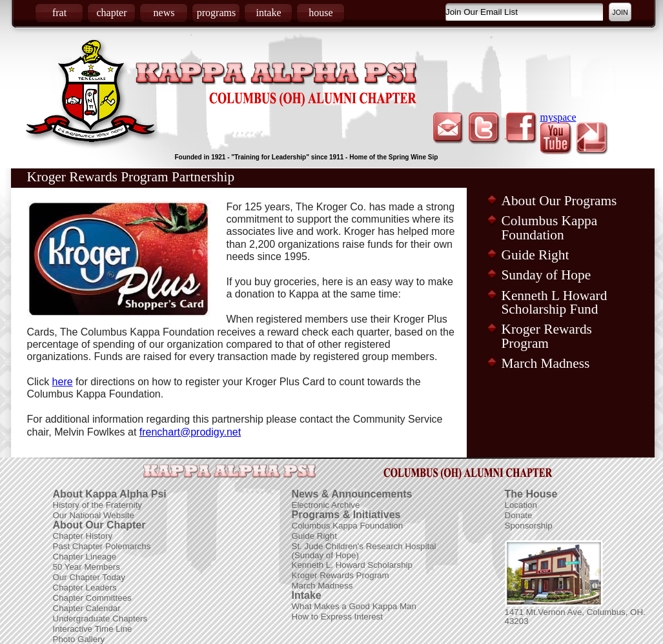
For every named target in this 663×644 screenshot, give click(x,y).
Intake (307, 595)
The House (531, 494)
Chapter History (83, 536)
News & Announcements (352, 494)
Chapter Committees (92, 598)
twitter (484, 128)
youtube (557, 139)
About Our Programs (559, 201)
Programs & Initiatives (346, 515)
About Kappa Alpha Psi (110, 494)
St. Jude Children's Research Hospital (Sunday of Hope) (364, 551)
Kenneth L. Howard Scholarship (352, 565)
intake (268, 13)
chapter (111, 13)
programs (216, 13)
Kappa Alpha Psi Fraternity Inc (277, 85)
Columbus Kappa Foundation (550, 227)
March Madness (546, 363)
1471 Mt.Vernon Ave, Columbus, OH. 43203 (575, 617)
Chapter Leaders (85, 588)
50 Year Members (87, 567)
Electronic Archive (326, 505)
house (321, 13)
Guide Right (535, 255)
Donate (519, 515)
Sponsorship (529, 526)
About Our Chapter (99, 525)
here (63, 382)
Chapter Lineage (85, 557)
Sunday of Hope (546, 275)
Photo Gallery (79, 639)
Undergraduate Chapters (100, 619)
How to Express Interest (337, 617)
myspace (558, 117)
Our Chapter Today (89, 577)
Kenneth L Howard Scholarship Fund (555, 302)
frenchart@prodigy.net (190, 432)
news (164, 13)
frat (59, 13)
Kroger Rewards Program (547, 336)
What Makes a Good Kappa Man (354, 606)
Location (521, 505)
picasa (593, 139)
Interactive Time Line (93, 629)
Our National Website (94, 515)
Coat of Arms (92, 94)
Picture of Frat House (554, 573)
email (448, 128)
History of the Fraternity (98, 505)
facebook (521, 128)
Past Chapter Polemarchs (102, 546)
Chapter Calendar (87, 608)
